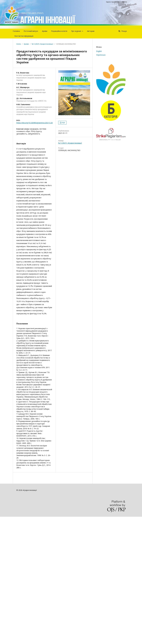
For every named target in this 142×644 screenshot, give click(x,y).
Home (19, 44)
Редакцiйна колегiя (59, 31)
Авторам (91, 31)
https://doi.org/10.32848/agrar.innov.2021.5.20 (35, 123)
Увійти (124, 2)
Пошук (124, 31)
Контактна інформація (24, 36)
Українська (101, 55)
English (99, 51)
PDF (63, 123)
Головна (16, 31)
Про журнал (76, 31)
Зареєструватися (113, 2)
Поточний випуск (31, 31)
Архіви (45, 31)
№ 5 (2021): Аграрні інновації (42, 44)
